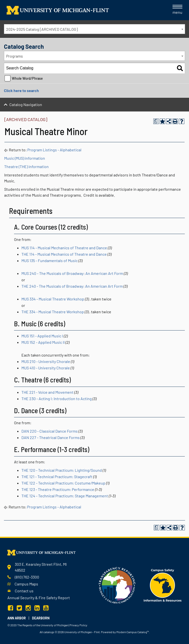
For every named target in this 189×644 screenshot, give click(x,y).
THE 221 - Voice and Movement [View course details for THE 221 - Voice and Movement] (47, 392)
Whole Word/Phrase (27, 78)
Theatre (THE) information (26, 166)
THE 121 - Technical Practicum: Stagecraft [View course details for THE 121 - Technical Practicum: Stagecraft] (57, 477)
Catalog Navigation (26, 104)
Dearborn (41, 618)
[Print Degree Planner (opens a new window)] (156, 121)
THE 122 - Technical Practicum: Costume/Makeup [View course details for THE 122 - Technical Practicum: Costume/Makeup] (63, 483)
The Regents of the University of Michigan (43, 625)
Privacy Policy (79, 625)
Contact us (24, 591)
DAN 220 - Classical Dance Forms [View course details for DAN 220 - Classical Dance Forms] (50, 431)
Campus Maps (26, 584)
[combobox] (94, 29)
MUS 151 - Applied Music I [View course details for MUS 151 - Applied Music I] (42, 336)
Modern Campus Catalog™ (133, 632)
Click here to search (21, 90)
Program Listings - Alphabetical (54, 150)
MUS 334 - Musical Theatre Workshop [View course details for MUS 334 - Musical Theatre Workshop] (53, 299)
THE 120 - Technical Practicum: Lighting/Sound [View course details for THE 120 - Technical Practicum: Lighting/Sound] (62, 470)
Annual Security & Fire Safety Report (39, 598)
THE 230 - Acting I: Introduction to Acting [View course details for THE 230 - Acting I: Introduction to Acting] (57, 399)
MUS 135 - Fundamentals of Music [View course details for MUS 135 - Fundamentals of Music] (50, 260)
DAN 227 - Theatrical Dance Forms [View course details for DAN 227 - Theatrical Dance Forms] (51, 437)
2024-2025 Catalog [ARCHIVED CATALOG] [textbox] (42, 29)
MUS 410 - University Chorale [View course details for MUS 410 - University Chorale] (46, 368)
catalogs (49, 632)
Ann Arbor (17, 618)
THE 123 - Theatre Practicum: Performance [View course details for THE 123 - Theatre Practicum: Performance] (58, 489)
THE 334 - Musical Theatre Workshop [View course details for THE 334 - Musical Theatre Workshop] (53, 312)
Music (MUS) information (25, 158)
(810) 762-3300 (27, 577)
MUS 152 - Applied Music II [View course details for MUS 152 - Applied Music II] (43, 342)
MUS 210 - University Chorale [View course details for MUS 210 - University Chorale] (46, 361)
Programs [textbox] (15, 56)
